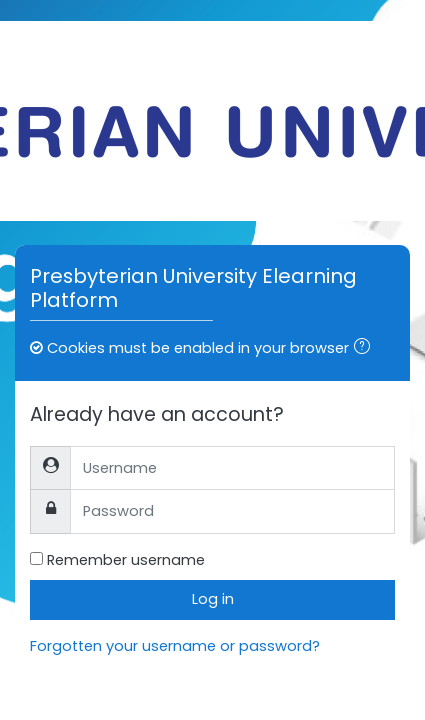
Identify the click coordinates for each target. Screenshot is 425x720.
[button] (366, 349)
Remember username (126, 560)
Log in (213, 599)
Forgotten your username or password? (175, 646)
